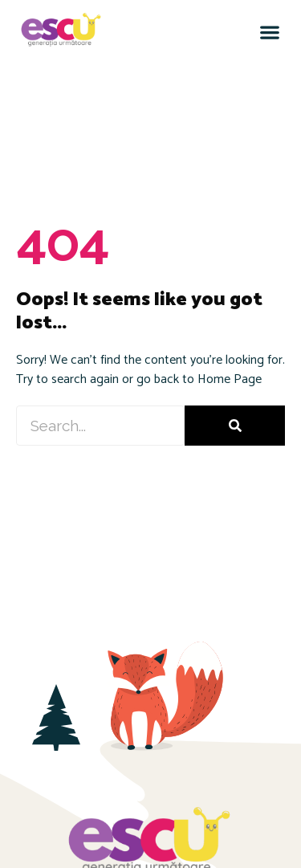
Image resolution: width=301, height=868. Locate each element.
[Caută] (235, 426)
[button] (269, 32)
